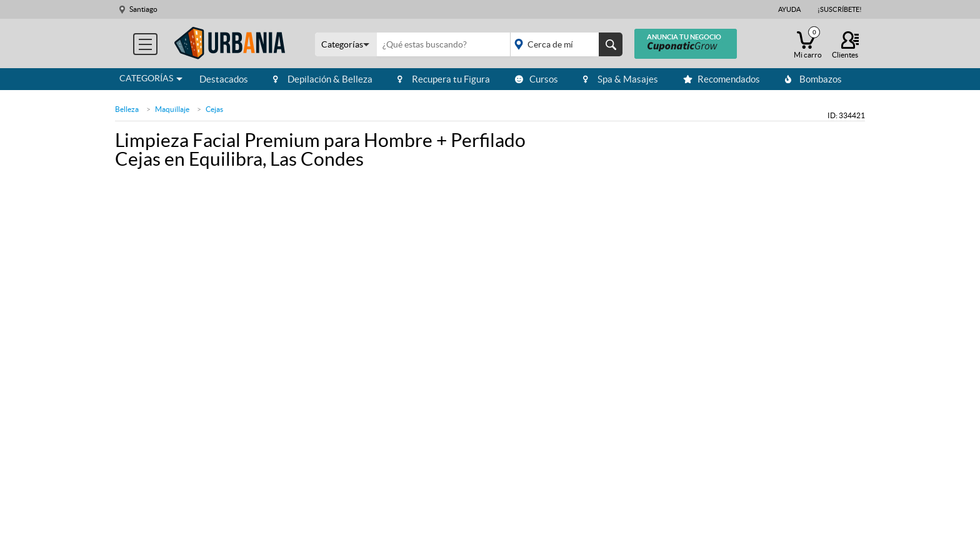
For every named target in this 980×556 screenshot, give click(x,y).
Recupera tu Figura (444, 79)
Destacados (224, 79)
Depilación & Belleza (323, 79)
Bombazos (813, 79)
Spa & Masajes (621, 79)
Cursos (537, 79)
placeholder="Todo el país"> (564, 44)
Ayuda (789, 9)
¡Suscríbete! (840, 9)
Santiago (143, 9)
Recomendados (722, 79)
